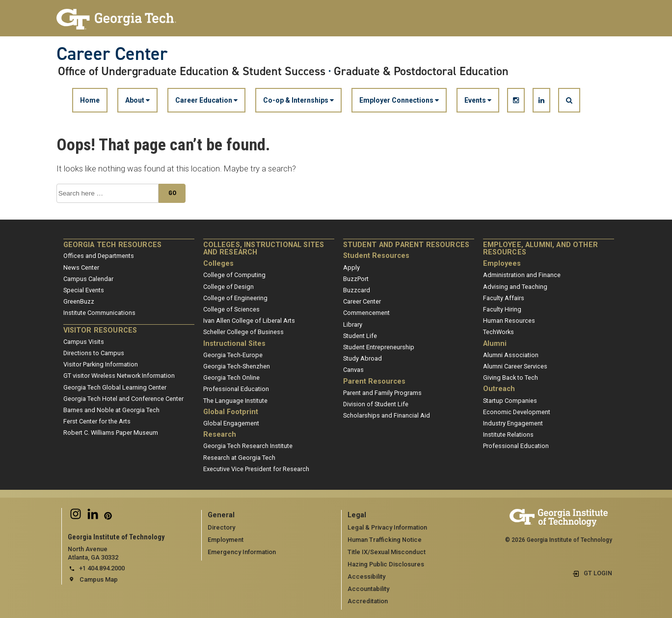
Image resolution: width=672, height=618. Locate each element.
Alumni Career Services (515, 366)
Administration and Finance (522, 275)
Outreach (499, 389)
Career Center (112, 54)
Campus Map (99, 579)
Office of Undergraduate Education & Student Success (192, 71)
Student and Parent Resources (406, 245)
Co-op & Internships (298, 100)
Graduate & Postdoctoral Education (421, 71)
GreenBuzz (79, 301)
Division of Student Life (376, 404)
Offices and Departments (99, 256)
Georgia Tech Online (231, 378)
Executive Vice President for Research (256, 469)
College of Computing (234, 275)
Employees (502, 264)
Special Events (84, 290)
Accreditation (368, 601)
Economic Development (517, 412)
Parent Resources (374, 381)
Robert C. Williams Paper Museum (111, 433)
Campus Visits (84, 342)
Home (90, 100)
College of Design (228, 287)
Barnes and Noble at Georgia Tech (111, 410)
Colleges (218, 264)
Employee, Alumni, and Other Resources (540, 249)
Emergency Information (242, 552)
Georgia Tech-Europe (233, 355)
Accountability (368, 589)
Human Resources (509, 321)
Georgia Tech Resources (113, 245)
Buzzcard (357, 290)
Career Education (206, 100)
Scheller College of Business (243, 332)
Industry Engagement (513, 423)
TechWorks (498, 332)
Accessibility (366, 576)
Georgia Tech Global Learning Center (115, 387)
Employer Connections (399, 100)
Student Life (360, 336)
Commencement (366, 313)
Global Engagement (231, 423)
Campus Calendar (88, 279)
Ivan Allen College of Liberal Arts (249, 321)
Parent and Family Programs (382, 393)
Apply (351, 267)
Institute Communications (99, 313)
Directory (221, 527)
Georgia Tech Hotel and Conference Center (123, 399)
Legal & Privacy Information (387, 527)
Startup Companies (510, 401)
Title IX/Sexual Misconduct (387, 552)
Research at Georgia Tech (239, 458)
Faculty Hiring (502, 309)
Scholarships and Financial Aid (387, 415)
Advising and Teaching (515, 287)
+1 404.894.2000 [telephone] (102, 568)
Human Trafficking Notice (385, 540)
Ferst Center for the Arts (97, 421)
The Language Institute (235, 401)
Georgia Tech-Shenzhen (237, 366)
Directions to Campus (94, 353)
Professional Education (236, 389)
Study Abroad (363, 358)
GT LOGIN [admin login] (598, 573)
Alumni (495, 344)
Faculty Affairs (504, 298)
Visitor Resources (100, 330)
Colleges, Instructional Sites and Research (264, 249)
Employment (226, 540)
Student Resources (376, 256)
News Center (81, 267)
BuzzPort (356, 279)
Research (220, 435)
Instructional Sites (234, 344)
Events (478, 100)
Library (353, 324)
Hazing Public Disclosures (386, 564)
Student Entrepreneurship (379, 347)
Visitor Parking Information (101, 364)
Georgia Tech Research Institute (248, 446)
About (137, 100)
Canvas (353, 370)
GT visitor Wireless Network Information (119, 376)
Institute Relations (508, 435)
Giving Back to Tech (511, 378)
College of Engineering (235, 298)
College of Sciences (231, 309)
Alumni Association (511, 355)
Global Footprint (231, 412)
